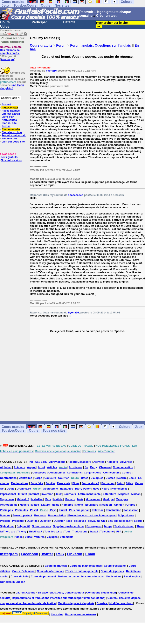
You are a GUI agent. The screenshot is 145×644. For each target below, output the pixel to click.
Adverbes (126, 462)
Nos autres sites (11, 160)
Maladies (37, 499)
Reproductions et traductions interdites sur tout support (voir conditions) (59, 598)
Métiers (24, 505)
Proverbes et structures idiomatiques (92, 515)
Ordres (131, 505)
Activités (99, 462)
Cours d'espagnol (115, 566)
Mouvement (93, 499)
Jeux (5, 5)
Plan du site (9, 123)
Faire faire (37, 483)
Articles (52, 467)
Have (96, 489)
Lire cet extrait (11, 114)
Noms (79, 505)
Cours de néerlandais (50, 571)
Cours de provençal (43, 576)
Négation (106, 505)
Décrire (122, 478)
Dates (85, 478)
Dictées (110, 478)
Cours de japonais (112, 571)
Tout (67, 532)
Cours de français (56, 566)
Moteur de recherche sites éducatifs (81, 576)
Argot (42, 467)
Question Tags (63, 521)
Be (86, 467)
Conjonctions (93, 473)
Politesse (98, 510)
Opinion (119, 505)
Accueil (6, 104)
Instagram (9, 554)
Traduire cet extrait (14, 135)
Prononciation (57, 515)
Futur (120, 483)
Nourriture (92, 505)
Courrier (64, 478)
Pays (53, 510)
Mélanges (122, 499)
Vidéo (19, 537)
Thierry (22, 532)
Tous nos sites (54, 430)
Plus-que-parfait (79, 510)
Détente (69, 22)
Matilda (58, 499)
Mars (48, 499)
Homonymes (119, 489)
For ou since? (90, 483)
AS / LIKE (41, 462)
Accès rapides (11, 111)
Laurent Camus (25, 593)
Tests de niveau (125, 526)
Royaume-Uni (97, 521)
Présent (5, 521)
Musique (108, 499)
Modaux (70, 499)
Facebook (29, 554)
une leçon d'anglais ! (12, 87)
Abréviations (57, 462)
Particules (21, 510)
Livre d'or (8, 117)
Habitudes (66, 489)
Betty (94, 467)
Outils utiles (114, 576)
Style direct (7, 526)
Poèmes (5, 515)
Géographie (50, 489)
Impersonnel (8, 494)
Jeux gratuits (9, 157)
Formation (108, 483)
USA (119, 532)
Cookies (102, 603)
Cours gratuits (41, 45)
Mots (80, 499)
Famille (50, 483)
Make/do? (23, 499)
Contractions (8, 478)
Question (46, 521)
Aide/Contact (10, 108)
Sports (138, 521)
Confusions (74, 473)
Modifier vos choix (121, 603)
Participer (39, 22)
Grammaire (24, 489)
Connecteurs (111, 473)
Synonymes (94, 526)
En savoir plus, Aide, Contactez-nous (61, 593)
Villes (28, 537)
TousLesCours (25, 5)
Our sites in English (13, 582)
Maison (136, 494)
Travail (94, 532)
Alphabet (6, 467)
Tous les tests (53, 532)
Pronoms (40, 515)
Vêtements (67, 537)
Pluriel (63, 510)
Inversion (47, 494)
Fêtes (129, 483)
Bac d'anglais (132, 576)
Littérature (109, 494)
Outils (45, 5)
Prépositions (126, 515)
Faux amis (64, 483)
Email (90, 554)
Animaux (19, 467)
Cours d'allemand (23, 571)
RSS (60, 554)
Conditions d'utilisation (101, 593)
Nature (45, 505)
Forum (61, 45)
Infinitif (23, 494)
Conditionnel (57, 473)
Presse (6, 126)
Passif (34, 510)
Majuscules (7, 499)
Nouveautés (9, 120)
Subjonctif (23, 526)
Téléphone (107, 532)
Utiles (5, 26)
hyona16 (51, 71)
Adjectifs (112, 462)
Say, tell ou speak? (120, 521)
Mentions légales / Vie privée (76, 603)
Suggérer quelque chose (69, 526)
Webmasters (10, 138)
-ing (30, 462)
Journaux (70, 494)
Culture (125, 427)
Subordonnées (41, 526)
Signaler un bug (12, 132)
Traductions (80, 532)
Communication (123, 467)
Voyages (52, 537)
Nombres (67, 505)
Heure (105, 489)
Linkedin (75, 554)
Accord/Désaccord (79, 462)
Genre (139, 483)
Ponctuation (113, 510)
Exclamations (20, 483)
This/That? (35, 532)
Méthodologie (9, 505)
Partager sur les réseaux (81, 614)
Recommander (11, 129)
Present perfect (22, 515)
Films (76, 483)
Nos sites (62, 5)
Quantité (32, 521)
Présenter (18, 521)
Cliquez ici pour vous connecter (13, 40)
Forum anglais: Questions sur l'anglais (101, 45)
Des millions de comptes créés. (11, 50)
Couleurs (50, 478)
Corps (38, 478)
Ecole (132, 478)
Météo (35, 505)
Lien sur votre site (13, 142)
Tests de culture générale (82, 571)
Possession (131, 510)
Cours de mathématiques (86, 566)
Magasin (124, 494)
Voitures (39, 537)
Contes (126, 473)
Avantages (8, 59)
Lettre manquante (89, 494)
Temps (108, 526)
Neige (56, 505)
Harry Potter (83, 489)
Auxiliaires (76, 467)
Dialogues (97, 478)
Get (2, 489)
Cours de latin (20, 576)
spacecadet (75, 195)
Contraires (25, 478)
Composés (39, 473)
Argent (31, 467)
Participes (6, 510)
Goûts (11, 489)
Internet (34, 494)
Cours (5, 22)
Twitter (47, 554)
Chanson (105, 467)
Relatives (80, 521)
